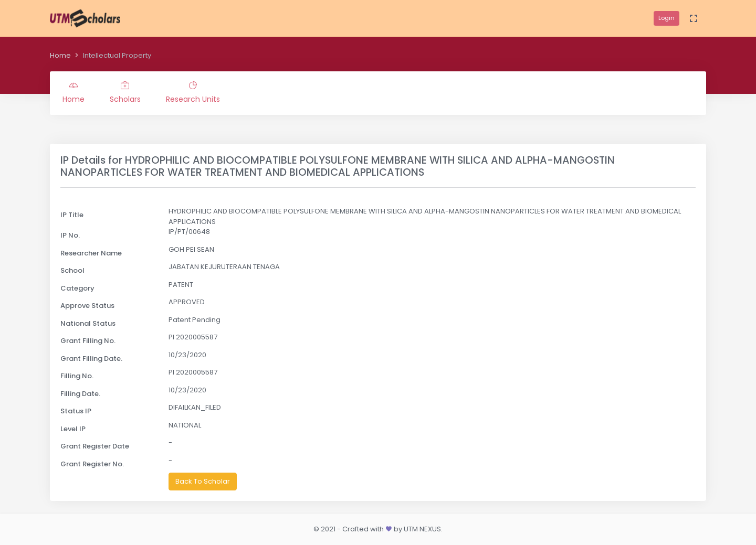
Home (60, 55)
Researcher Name (91, 253)
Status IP (76, 411)
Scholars (125, 93)
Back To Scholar (203, 481)
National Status (88, 323)
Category (77, 288)
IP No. (70, 235)
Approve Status (87, 306)
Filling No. (77, 376)
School (72, 270)
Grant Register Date (95, 446)
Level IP (73, 429)
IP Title (72, 215)
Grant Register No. (92, 464)
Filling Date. (80, 394)
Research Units (193, 93)
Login (666, 18)
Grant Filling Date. (91, 359)
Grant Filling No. (88, 341)
